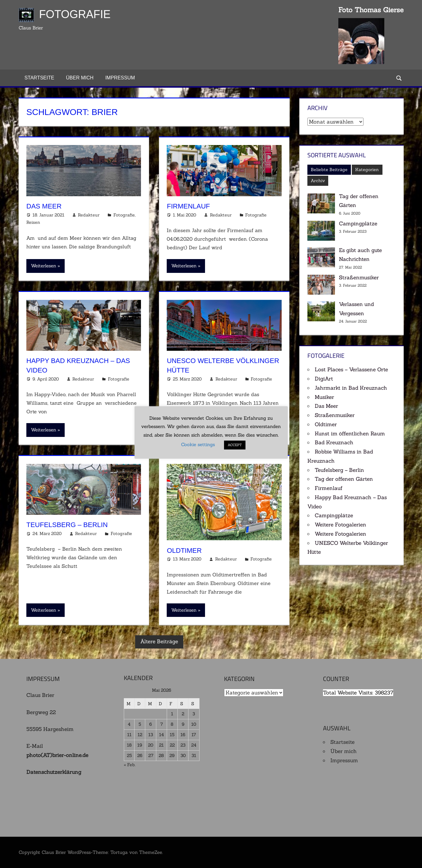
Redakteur (89, 215)
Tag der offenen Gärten (344, 479)
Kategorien (367, 170)
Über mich (80, 78)
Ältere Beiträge (159, 641)
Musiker (324, 397)
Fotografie (75, 14)
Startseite (39, 78)
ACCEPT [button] (235, 445)
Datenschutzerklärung (54, 772)
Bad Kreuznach (334, 442)
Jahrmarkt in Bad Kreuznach (351, 388)
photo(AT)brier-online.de (57, 755)
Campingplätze (358, 224)
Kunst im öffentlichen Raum (350, 434)
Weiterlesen (44, 266)
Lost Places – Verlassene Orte (351, 369)
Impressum (120, 78)
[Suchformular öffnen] (399, 78)
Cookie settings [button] (198, 445)
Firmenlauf (188, 206)
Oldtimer (184, 551)
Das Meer (44, 206)
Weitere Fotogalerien (340, 525)
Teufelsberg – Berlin (67, 525)
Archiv (318, 181)
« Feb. (130, 765)
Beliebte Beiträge (329, 170)
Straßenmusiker (359, 277)
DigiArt (324, 379)
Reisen (33, 222)
